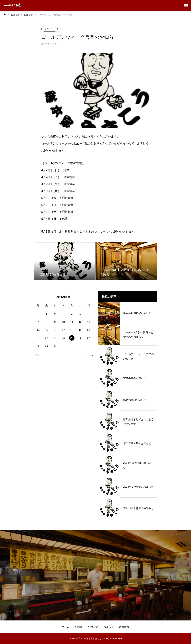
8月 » (90, 355)
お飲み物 (93, 627)
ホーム (66, 627)
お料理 (79, 627)
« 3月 (37, 355)
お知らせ (49, 29)
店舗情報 (124, 627)
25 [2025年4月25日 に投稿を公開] (72, 338)
